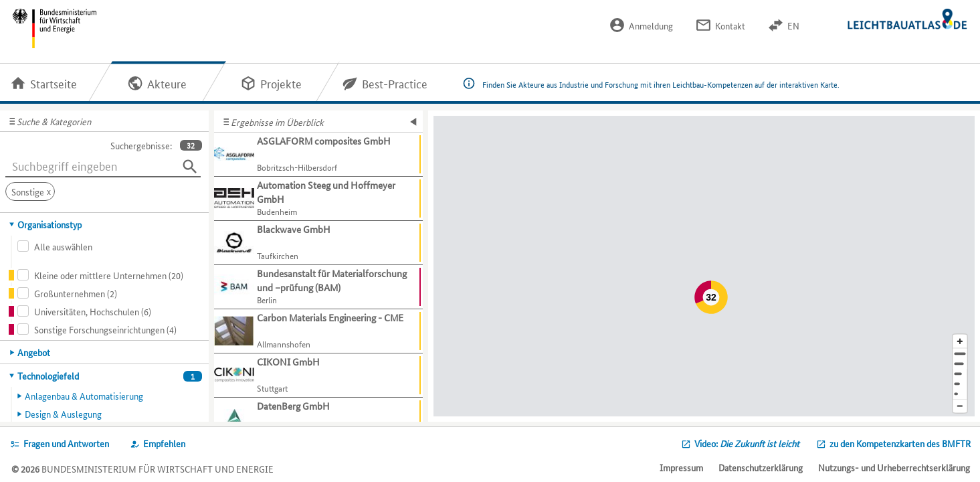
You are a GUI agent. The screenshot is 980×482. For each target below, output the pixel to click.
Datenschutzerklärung (761, 467)
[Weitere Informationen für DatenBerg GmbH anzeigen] (318, 420)
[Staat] (960, 384)
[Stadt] (960, 364)
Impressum (681, 467)
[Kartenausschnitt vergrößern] (960, 341)
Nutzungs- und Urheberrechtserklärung (894, 467)
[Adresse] (960, 354)
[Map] (704, 266)
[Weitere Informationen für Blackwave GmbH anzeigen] (318, 243)
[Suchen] (190, 167)
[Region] (960, 374)
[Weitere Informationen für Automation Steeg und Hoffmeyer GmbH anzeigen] (318, 199)
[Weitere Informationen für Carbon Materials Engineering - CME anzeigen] (318, 331)
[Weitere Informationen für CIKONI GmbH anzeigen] (318, 376)
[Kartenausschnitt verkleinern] (960, 407)
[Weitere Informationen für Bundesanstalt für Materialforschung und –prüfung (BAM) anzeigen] (318, 287)
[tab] (105, 224)
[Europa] (960, 394)
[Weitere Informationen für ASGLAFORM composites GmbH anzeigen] (318, 155)
